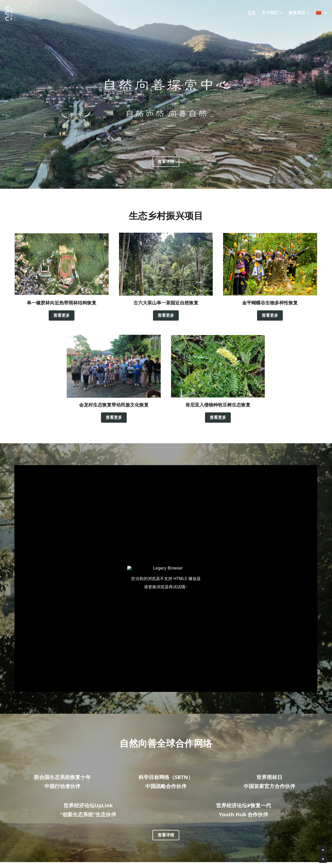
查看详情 (166, 162)
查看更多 (62, 315)
